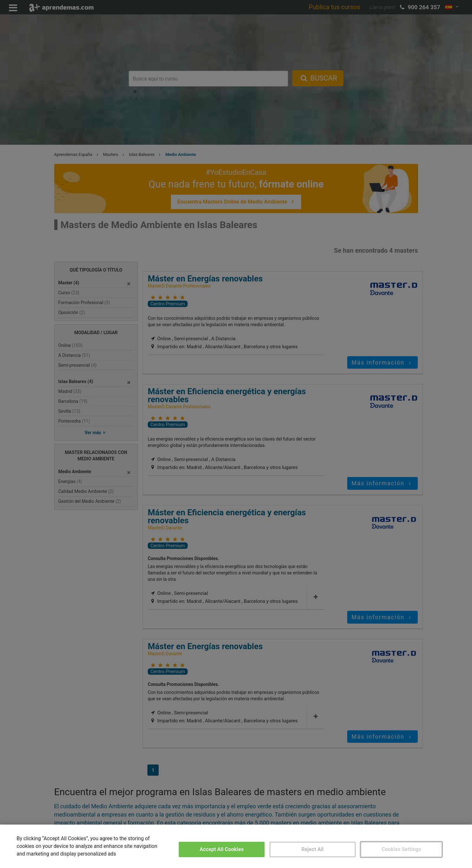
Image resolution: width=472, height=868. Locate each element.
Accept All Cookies (221, 849)
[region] (236, 846)
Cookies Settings (401, 849)
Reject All (312, 849)
